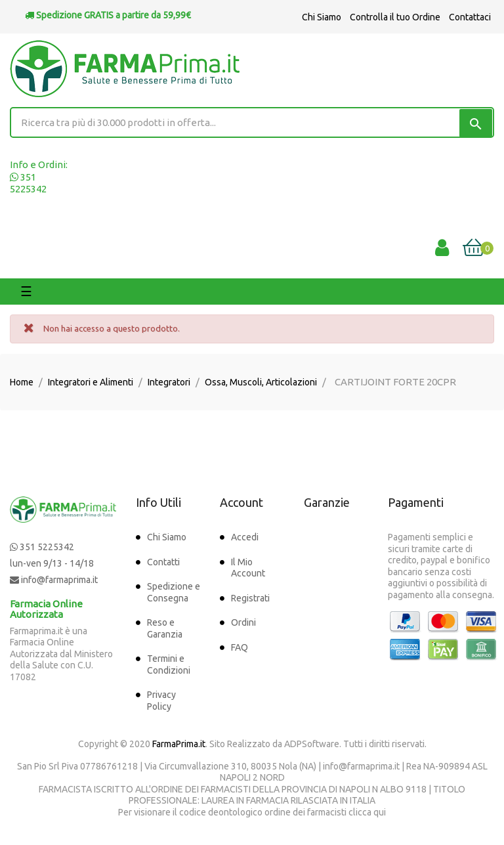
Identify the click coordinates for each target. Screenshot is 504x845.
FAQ (240, 647)
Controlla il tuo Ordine (395, 17)
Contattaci (470, 17)
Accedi (245, 537)
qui (380, 812)
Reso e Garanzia (165, 628)
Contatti (163, 562)
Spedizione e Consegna (174, 592)
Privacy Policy (161, 701)
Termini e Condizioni (169, 664)
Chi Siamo (322, 17)
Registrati (250, 598)
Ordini (243, 622)
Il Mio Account (248, 568)
